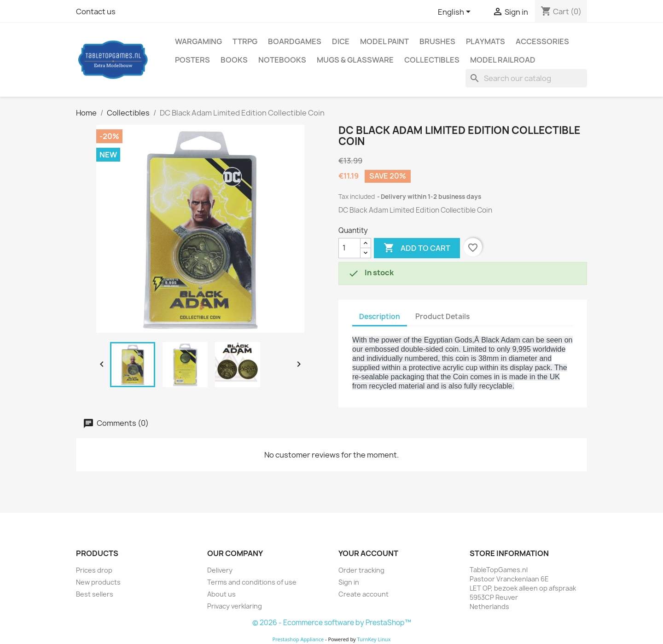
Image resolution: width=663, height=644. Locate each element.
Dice (341, 41)
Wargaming (198, 41)
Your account (368, 553)
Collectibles (432, 60)
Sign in (349, 582)
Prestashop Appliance (298, 639)
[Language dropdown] (456, 12)
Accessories (542, 41)
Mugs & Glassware (355, 60)
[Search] (526, 78)
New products (98, 582)
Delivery (220, 570)
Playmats (486, 41)
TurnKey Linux (374, 639)
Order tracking (361, 570)
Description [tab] (380, 316)
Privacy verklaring (235, 606)
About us (221, 594)
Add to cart (417, 248)
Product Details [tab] (442, 316)
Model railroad (503, 60)
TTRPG (245, 41)
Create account (363, 594)
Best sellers (95, 594)
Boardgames (295, 41)
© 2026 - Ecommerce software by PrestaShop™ (332, 623)
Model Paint (384, 41)
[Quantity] (349, 248)
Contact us (96, 12)
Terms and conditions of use (252, 582)
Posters (192, 60)
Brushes (437, 41)
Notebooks (282, 60)
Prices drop (94, 570)
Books (234, 60)
